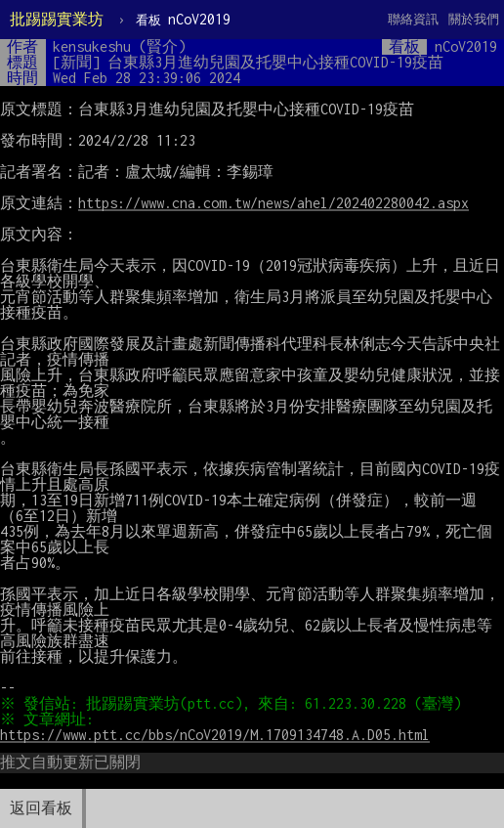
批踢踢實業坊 (57, 19)
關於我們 (474, 19)
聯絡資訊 (413, 19)
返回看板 (41, 808)
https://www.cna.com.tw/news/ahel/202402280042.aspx (273, 203)
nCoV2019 (183, 19)
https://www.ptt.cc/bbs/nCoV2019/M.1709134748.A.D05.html (215, 735)
